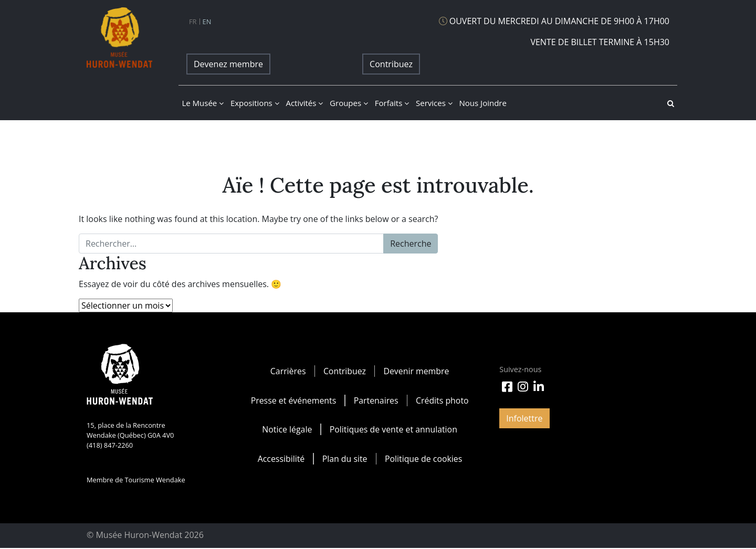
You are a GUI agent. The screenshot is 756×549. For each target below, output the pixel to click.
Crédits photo (442, 400)
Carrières (288, 371)
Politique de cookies (423, 459)
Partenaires (376, 400)
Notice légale (287, 430)
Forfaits (392, 103)
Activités (304, 103)
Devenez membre (228, 64)
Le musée (203, 103)
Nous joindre (483, 103)
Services (434, 103)
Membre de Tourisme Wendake (136, 480)
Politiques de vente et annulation (393, 430)
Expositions (255, 103)
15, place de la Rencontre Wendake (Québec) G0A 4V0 (130, 430)
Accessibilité (280, 459)
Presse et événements (293, 400)
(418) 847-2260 (110, 445)
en (207, 22)
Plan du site (345, 459)
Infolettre (524, 418)
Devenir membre (416, 371)
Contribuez (391, 64)
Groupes (349, 103)
